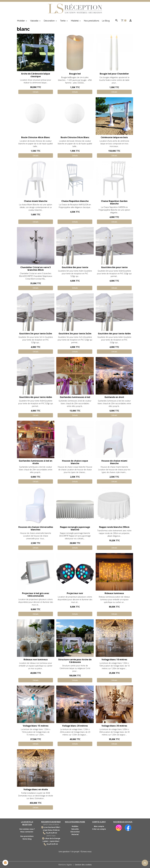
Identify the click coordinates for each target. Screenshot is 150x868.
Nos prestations (92, 21)
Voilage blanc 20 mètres (75, 726)
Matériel (75, 21)
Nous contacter (27, 832)
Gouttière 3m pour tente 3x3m (36, 333)
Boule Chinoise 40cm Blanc (36, 137)
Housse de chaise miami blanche (114, 462)
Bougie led (75, 74)
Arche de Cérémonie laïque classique (36, 75)
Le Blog (106, 21)
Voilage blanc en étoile (36, 789)
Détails (36, 92)
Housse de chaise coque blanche (75, 462)
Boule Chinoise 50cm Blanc (75, 137)
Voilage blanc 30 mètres (114, 726)
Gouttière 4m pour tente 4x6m (114, 333)
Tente (63, 21)
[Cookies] (5, 863)
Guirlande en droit (114, 397)
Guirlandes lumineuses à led (75, 397)
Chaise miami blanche (36, 201)
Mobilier (21, 21)
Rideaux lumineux (114, 593)
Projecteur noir (75, 593)
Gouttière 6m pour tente (75, 267)
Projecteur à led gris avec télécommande (36, 595)
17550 (45, 830)
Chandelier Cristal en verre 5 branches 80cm (36, 269)
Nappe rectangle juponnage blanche (75, 528)
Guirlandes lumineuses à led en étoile (36, 462)
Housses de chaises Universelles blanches (36, 528)
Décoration (49, 21)
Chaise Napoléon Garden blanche (114, 202)
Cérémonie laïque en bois (114, 137)
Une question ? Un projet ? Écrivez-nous (75, 852)
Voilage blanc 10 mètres (114, 660)
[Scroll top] (145, 863)
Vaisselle (34, 21)
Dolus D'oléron (54, 830)
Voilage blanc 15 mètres (36, 726)
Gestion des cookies (83, 865)
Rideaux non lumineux (36, 660)
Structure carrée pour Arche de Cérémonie (75, 661)
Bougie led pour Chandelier (114, 74)
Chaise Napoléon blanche (75, 201)
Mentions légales (65, 865)
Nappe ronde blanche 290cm (114, 527)
